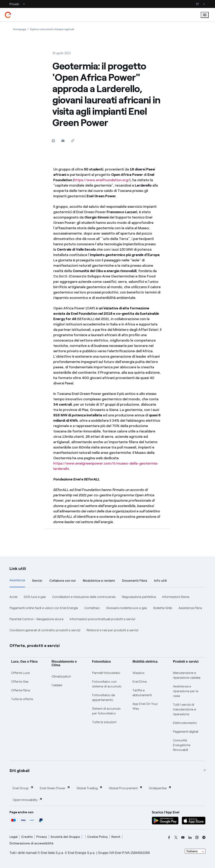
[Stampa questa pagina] (53, 141)
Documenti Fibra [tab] (135, 581)
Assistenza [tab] (17, 580)
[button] (63, 141)
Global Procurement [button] (126, 788)
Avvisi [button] (13, 597)
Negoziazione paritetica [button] (139, 597)
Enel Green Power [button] (55, 788)
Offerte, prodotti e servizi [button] (35, 646)
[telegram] (204, 837)
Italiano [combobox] (192, 851)
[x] (176, 837)
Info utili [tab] (161, 581)
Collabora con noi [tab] (63, 581)
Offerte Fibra (21, 690)
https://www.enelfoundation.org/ (102, 180)
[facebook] (169, 837)
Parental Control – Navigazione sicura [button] (36, 619)
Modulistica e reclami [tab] (99, 581)
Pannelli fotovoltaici (106, 673)
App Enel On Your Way (145, 706)
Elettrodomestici (185, 723)
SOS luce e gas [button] (35, 597)
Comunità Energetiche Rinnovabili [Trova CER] (182, 745)
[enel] (8, 15)
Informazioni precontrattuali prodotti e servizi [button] (102, 619)
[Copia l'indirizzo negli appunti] (73, 141)
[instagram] (197, 837)
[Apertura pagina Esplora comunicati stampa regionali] (52, 29)
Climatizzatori (61, 676)
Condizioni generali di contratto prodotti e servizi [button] (45, 630)
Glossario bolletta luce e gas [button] (127, 608)
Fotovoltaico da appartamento (104, 697)
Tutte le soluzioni (104, 722)
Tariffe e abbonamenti (142, 693)
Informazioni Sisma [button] (176, 597)
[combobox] (195, 851)
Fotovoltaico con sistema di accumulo (107, 684)
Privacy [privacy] (42, 837)
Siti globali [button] (20, 771)
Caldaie (57, 685)
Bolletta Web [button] (163, 608)
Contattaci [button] (92, 608)
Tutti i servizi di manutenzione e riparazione (184, 709)
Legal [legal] (14, 837)
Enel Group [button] (23, 788)
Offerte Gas (20, 682)
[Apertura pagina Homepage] (20, 29)
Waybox (139, 673)
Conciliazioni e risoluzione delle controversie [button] (84, 597)
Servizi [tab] (37, 581)
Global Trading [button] (89, 788)
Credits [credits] (27, 837)
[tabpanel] (107, 614)
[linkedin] (190, 837)
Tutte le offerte (22, 699)
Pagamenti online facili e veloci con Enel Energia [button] (44, 608)
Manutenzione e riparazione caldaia (187, 675)
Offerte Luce (20, 673)
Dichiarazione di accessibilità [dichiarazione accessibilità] (31, 843)
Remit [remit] (116, 837)
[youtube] (183, 837)
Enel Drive (140, 682)
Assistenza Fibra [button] (190, 608)
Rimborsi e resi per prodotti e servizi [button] (112, 630)
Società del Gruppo (65, 837)
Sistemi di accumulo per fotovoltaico (106, 711)
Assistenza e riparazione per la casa (186, 691)
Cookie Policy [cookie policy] (97, 837)
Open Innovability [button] (28, 800)
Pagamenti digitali (186, 732)
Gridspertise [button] (160, 788)
